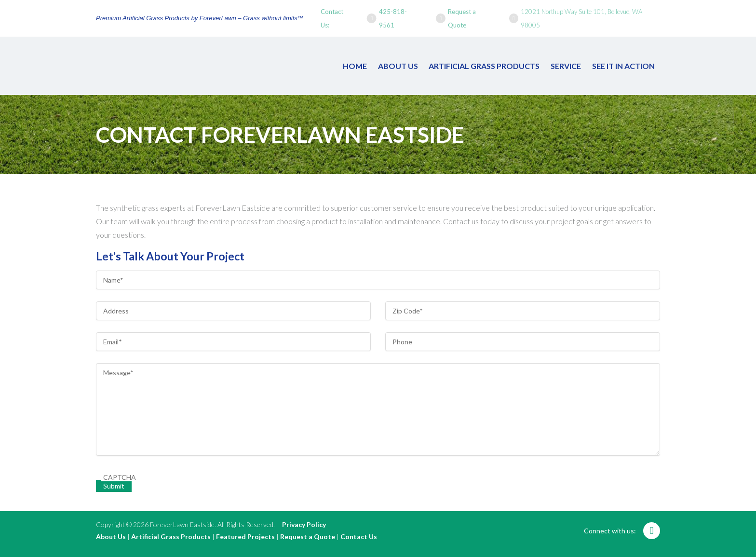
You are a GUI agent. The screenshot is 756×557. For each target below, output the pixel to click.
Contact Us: (332, 18)
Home (355, 66)
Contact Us (359, 537)
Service (566, 66)
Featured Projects (245, 537)
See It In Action (623, 66)
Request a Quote (462, 18)
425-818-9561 (393, 18)
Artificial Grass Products (484, 66)
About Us (398, 66)
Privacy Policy (304, 524)
